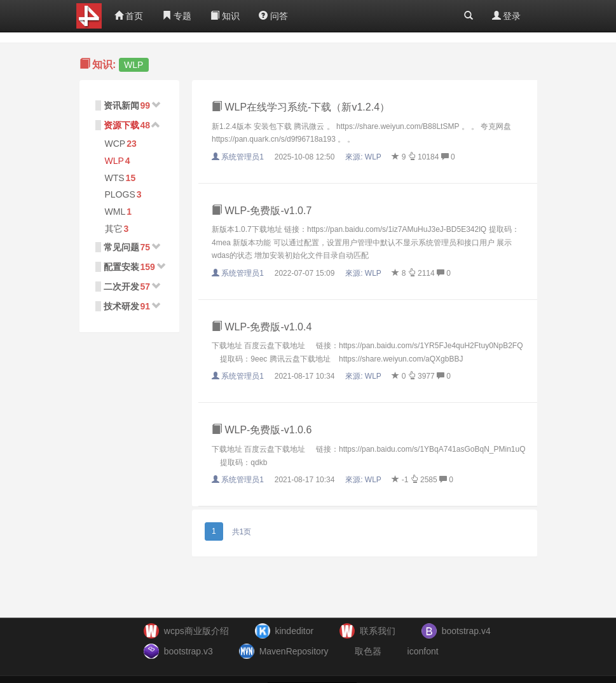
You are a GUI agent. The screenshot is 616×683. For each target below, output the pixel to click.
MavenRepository (294, 651)
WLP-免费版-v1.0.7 (262, 211)
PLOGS (120, 194)
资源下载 (121, 125)
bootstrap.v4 (466, 631)
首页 (129, 16)
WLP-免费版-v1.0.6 (262, 430)
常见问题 (121, 247)
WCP (115, 144)
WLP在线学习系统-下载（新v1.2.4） (301, 107)
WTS (115, 178)
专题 (177, 16)
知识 (225, 16)
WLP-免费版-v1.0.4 (262, 327)
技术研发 (121, 306)
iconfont (423, 651)
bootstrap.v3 (188, 651)
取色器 (368, 651)
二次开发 (121, 287)
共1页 (242, 532)
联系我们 (378, 631)
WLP (114, 161)
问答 (273, 16)
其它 (114, 229)
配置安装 (121, 267)
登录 (507, 16)
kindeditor (294, 631)
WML (115, 212)
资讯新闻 (121, 105)
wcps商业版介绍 (196, 631)
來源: (364, 157)
